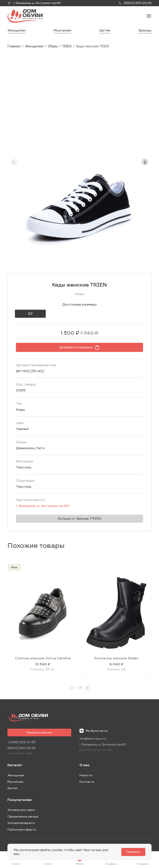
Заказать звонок (39, 733)
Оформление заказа (23, 817)
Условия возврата (21, 823)
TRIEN (67, 46)
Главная (14, 46)
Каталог (15, 765)
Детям (105, 31)
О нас (85, 765)
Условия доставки (21, 810)
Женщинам (16, 31)
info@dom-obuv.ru (93, 739)
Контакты (87, 782)
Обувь (53, 46)
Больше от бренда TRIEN (80, 519)
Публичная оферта (22, 830)
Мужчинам (62, 31)
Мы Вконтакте (93, 731)
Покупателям (20, 800)
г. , (34, 3)
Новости (86, 775)
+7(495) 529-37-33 (21, 742)
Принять (133, 852)
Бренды (145, 31)
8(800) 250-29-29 (21, 748)
